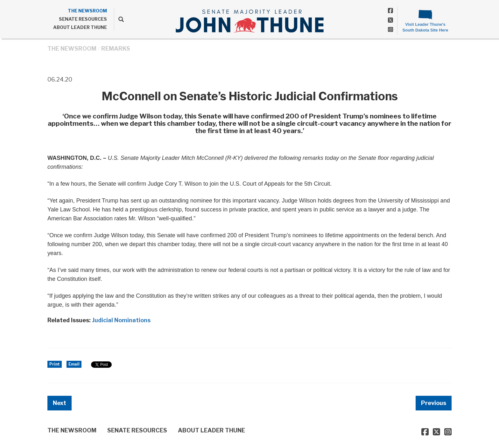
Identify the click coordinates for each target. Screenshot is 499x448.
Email (74, 364)
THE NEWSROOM (87, 11)
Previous (434, 403)
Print (55, 364)
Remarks (116, 49)
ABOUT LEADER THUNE (80, 27)
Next (60, 403)
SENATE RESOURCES (83, 19)
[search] (119, 19)
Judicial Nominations (121, 320)
